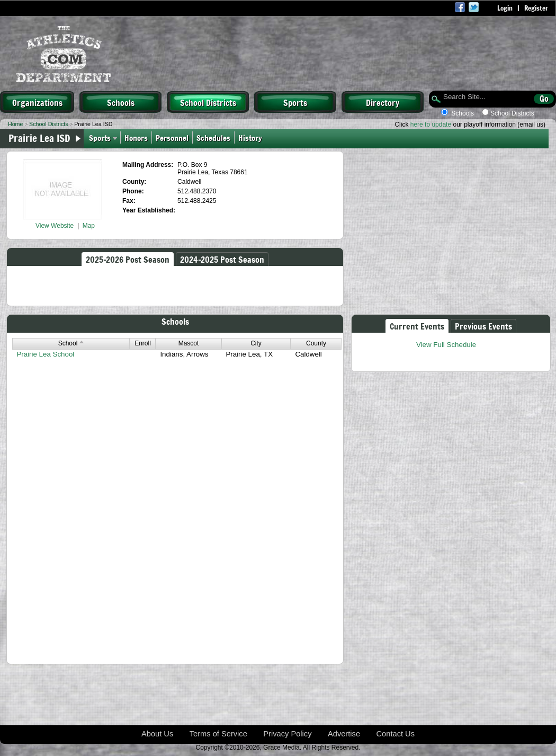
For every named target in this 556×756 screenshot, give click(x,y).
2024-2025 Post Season (222, 259)
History (251, 137)
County (316, 343)
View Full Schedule (446, 345)
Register (536, 8)
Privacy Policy (287, 734)
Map (89, 226)
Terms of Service (218, 734)
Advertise (344, 734)
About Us (157, 734)
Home (15, 124)
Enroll (143, 343)
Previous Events (483, 326)
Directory (383, 102)
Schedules (213, 137)
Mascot (189, 343)
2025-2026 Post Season (128, 259)
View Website (55, 226)
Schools (121, 102)
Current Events (417, 326)
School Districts (208, 102)
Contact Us (396, 734)
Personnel (172, 137)
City (256, 343)
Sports (295, 102)
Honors (136, 137)
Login (505, 8)
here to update (431, 124)
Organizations (37, 102)
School (71, 343)
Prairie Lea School (45, 354)
